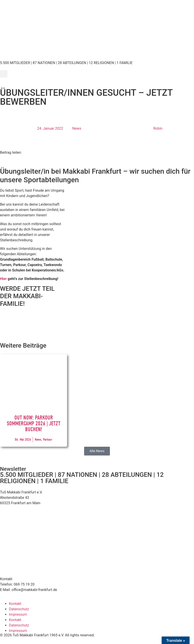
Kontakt (15, 604)
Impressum (18, 614)
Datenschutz (19, 609)
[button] (4, 74)
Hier (3, 279)
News (77, 128)
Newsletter (13, 469)
